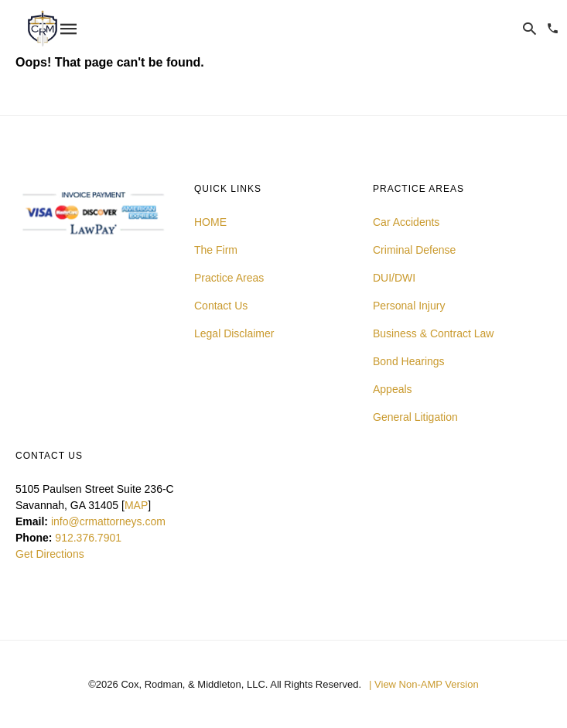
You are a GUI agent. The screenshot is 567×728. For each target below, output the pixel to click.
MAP (136, 505)
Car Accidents (406, 222)
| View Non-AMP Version (424, 684)
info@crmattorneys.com (108, 521)
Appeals (393, 389)
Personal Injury (409, 306)
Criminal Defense (414, 250)
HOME (210, 222)
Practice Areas (229, 278)
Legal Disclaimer (234, 333)
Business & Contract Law (433, 333)
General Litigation (415, 417)
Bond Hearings (409, 361)
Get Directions (50, 554)
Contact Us (221, 306)
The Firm (216, 250)
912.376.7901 (88, 538)
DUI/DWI (394, 278)
